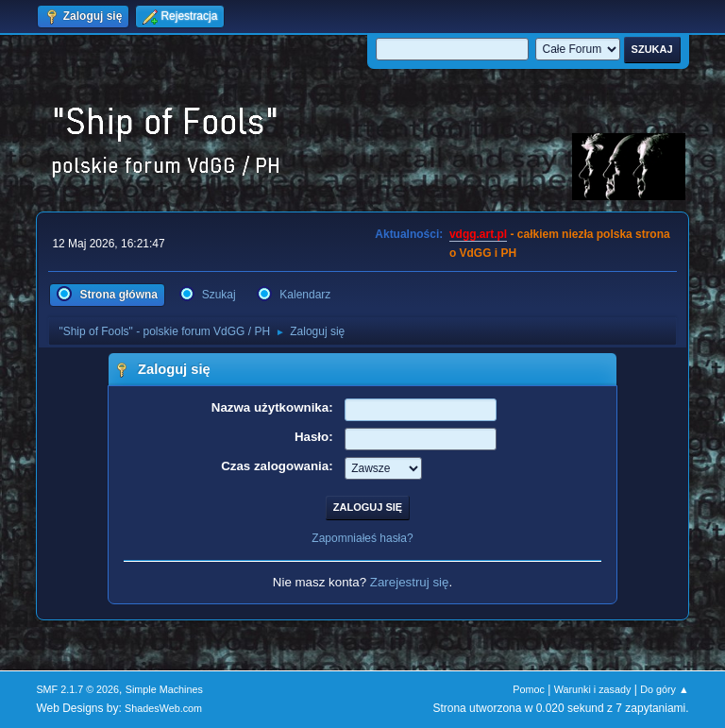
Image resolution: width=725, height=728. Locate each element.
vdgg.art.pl (478, 234)
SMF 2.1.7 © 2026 (77, 689)
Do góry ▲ (664, 689)
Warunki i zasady (593, 689)
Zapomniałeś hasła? (362, 538)
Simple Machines (164, 689)
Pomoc (529, 689)
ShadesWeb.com (163, 708)
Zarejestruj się (410, 582)
